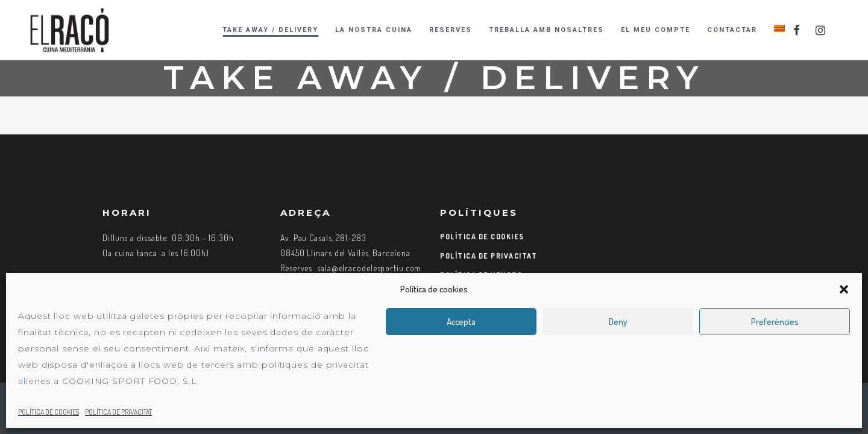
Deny (618, 322)
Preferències (775, 322)
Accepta (461, 322)
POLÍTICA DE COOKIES (49, 412)
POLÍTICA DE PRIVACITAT (118, 412)
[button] (844, 289)
